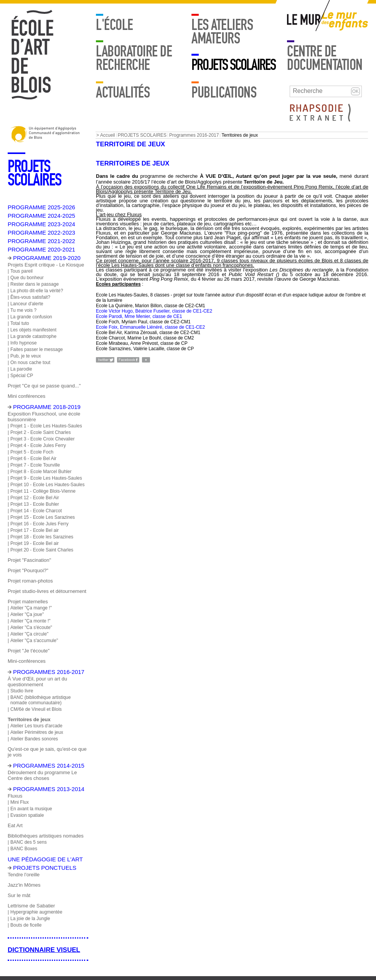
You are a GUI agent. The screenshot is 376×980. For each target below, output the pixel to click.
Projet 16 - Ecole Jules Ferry (39, 524)
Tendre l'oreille (24, 875)
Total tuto (20, 323)
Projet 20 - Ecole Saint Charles (42, 550)
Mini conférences (26, 396)
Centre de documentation (325, 58)
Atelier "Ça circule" (29, 634)
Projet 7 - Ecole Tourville (35, 465)
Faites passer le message (37, 349)
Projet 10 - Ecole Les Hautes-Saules (47, 485)
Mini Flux (20, 802)
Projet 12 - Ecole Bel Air (35, 498)
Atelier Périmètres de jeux (37, 732)
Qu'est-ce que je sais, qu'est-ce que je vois (47, 752)
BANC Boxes (24, 849)
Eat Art (15, 825)
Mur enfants (345, 21)
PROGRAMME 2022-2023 (41, 233)
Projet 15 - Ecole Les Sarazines (43, 517)
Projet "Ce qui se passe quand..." (44, 386)
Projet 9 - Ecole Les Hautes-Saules (46, 478)
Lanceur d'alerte (27, 304)
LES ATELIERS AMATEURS (222, 32)
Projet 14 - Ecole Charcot (36, 511)
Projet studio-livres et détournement (47, 591)
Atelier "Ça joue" (27, 614)
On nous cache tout (30, 363)
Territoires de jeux (29, 719)
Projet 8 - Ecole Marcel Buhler (41, 472)
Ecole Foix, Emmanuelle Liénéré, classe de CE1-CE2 (150, 327)
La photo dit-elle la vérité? (37, 291)
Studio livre (22, 691)
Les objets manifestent (33, 330)
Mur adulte (304, 21)
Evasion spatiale (27, 815)
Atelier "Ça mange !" (31, 608)
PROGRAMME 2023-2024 (41, 224)
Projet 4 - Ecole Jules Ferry (38, 445)
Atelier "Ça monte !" (31, 621)
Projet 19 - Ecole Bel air (35, 543)
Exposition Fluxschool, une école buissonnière (44, 417)
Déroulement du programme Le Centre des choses (42, 775)
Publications (224, 93)
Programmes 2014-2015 (49, 766)
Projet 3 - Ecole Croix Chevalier (42, 439)
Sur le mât (19, 895)
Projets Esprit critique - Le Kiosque (46, 265)
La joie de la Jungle (30, 919)
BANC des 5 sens (29, 842)
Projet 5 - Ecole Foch (32, 452)
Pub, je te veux (26, 356)
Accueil (108, 135)
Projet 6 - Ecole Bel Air (33, 459)
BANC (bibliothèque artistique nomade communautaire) (40, 700)
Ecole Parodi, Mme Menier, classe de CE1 (139, 316)
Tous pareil (21, 271)
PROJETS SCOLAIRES (233, 65)
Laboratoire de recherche (134, 58)
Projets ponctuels (45, 868)
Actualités (123, 93)
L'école (115, 25)
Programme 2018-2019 (47, 407)
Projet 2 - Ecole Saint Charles (40, 432)
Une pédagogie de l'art (45, 859)
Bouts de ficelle (26, 925)
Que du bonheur (27, 278)
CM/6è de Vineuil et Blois (36, 709)
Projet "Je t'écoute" (29, 651)
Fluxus (15, 796)
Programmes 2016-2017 (194, 135)
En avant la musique (31, 809)
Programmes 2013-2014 (49, 789)
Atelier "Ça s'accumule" (34, 641)
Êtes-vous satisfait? (30, 297)
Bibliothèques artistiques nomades (46, 836)
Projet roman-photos (30, 581)
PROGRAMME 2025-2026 (41, 207)
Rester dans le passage (35, 284)
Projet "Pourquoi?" (28, 570)
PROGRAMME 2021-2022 (41, 241)
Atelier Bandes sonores (34, 739)
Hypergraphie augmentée (36, 912)
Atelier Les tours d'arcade (36, 726)
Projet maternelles (28, 602)
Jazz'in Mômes (24, 885)
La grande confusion (31, 317)
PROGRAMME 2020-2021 (41, 249)
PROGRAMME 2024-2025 (41, 216)
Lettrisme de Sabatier (31, 906)
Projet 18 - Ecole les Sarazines (42, 537)
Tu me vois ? (23, 310)
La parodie (21, 369)
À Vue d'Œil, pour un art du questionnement (37, 682)
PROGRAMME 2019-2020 (47, 258)
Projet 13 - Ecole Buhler (35, 504)
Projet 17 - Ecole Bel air (35, 530)
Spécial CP (22, 376)
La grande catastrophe (33, 336)
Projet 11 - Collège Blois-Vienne (43, 491)
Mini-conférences (27, 661)
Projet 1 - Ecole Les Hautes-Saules (46, 426)
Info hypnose (24, 343)
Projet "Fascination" (29, 560)
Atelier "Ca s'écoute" (31, 627)
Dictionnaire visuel (44, 950)
